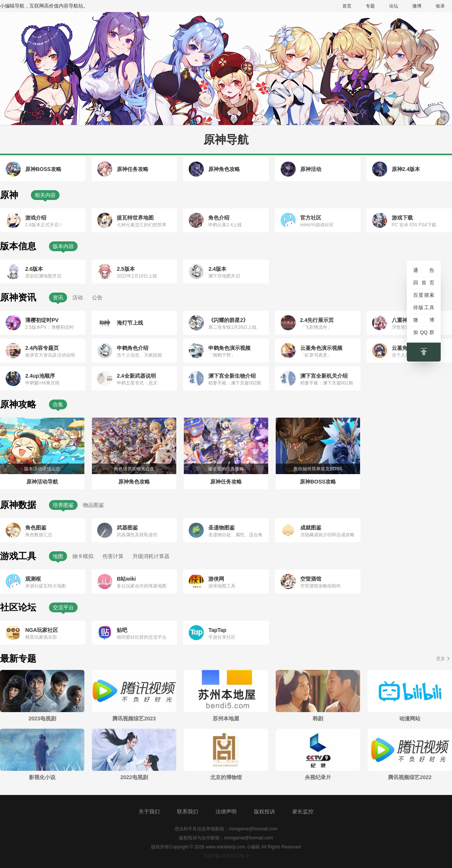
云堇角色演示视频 (321, 348)
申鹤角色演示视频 (229, 348)
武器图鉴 (127, 528)
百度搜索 (424, 295)
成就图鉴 (311, 528)
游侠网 (216, 579)
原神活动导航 (42, 482)
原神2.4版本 (406, 169)
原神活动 (311, 169)
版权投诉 (264, 812)
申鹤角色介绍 (133, 348)
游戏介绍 (36, 218)
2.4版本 (217, 269)
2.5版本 (126, 269)
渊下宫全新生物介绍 (232, 376)
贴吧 (122, 630)
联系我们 (188, 812)
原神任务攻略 (133, 169)
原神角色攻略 (224, 169)
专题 (370, 6)
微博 (417, 6)
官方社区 (311, 218)
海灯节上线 (130, 323)
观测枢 (33, 579)
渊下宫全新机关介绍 (324, 376)
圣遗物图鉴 (221, 528)
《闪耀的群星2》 (228, 320)
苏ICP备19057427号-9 (226, 856)
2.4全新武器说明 (136, 376)
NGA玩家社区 (42, 630)
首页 (347, 6)
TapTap (217, 630)
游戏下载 (402, 218)
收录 (440, 6)
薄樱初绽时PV (42, 320)
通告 (424, 270)
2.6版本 (34, 269)
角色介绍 (219, 218)
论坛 (394, 6)
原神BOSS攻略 (43, 169)
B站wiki (126, 579)
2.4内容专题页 (42, 348)
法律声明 (226, 812)
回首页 (424, 283)
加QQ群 (424, 332)
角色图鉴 (36, 528)
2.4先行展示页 (317, 320)
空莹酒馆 (311, 579)
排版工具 (424, 307)
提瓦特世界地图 (135, 218)
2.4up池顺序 (40, 376)
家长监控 (303, 812)
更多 (441, 659)
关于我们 (149, 812)
